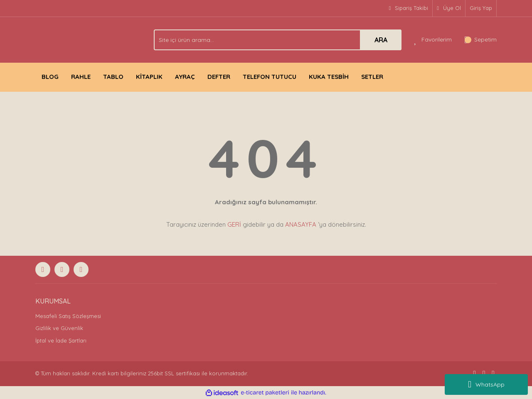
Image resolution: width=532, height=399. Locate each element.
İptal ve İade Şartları (61, 340)
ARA (381, 40)
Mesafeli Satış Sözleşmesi (68, 316)
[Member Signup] (449, 8)
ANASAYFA (301, 224)
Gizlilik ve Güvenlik (59, 328)
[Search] (278, 40)
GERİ (234, 224)
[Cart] (480, 40)
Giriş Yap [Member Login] (481, 8)
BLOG (50, 77)
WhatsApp (486, 384)
